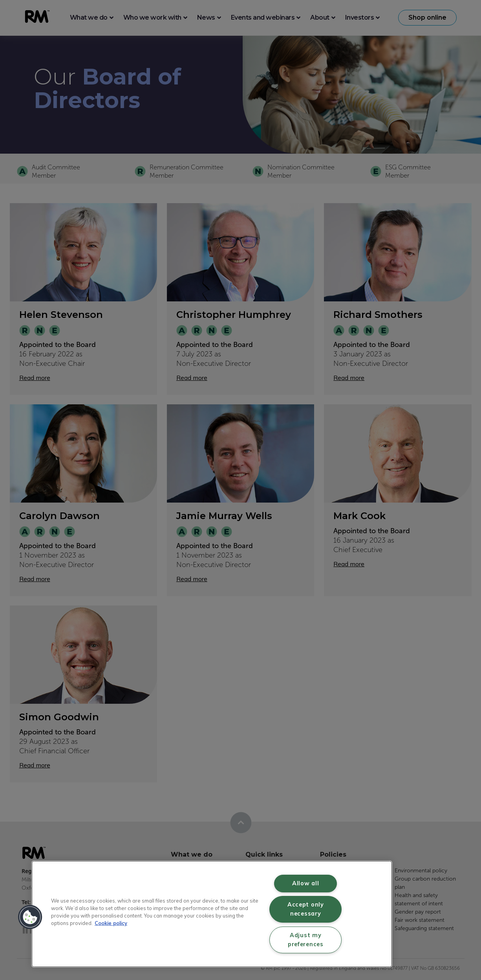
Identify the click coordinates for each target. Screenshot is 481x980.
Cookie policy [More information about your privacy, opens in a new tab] (111, 923)
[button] (30, 917)
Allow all (305, 883)
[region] (212, 914)
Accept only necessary (306, 909)
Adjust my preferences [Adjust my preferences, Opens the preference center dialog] (306, 940)
